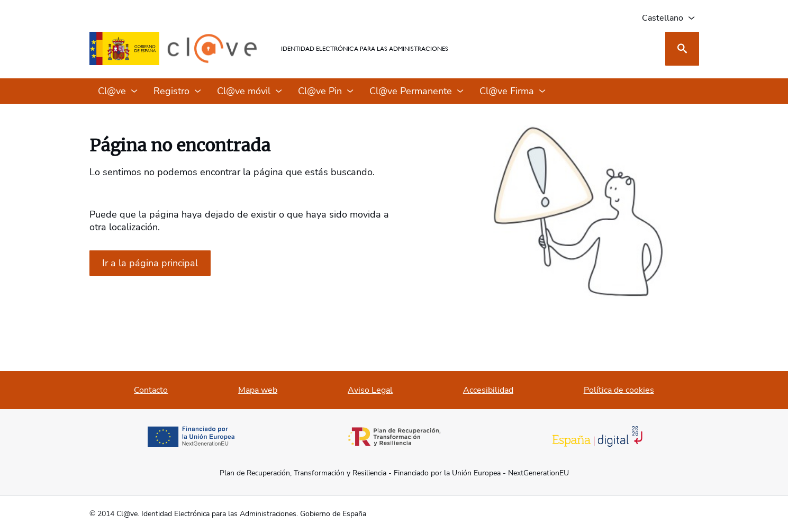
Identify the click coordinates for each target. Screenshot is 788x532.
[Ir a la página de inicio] (150, 263)
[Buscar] (682, 49)
